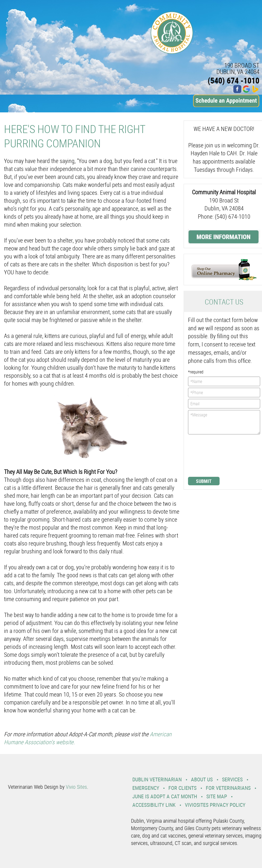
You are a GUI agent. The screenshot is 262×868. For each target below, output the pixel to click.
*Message (224, 422)
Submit (204, 481)
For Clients (182, 788)
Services (232, 779)
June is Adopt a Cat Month (165, 796)
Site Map (217, 796)
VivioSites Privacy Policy (215, 805)
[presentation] (210, 455)
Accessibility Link (154, 805)
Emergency (146, 788)
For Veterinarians (228, 788)
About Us (202, 779)
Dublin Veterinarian (157, 779)
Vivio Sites (76, 787)
